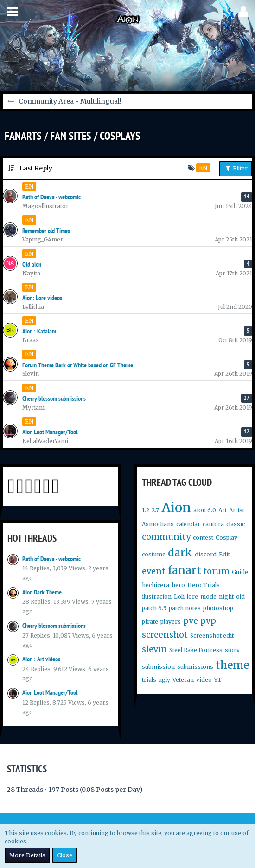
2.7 (155, 510)
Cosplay (226, 538)
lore (192, 597)
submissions (195, 667)
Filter (236, 168)
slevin (154, 649)
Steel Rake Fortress (196, 650)
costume (154, 554)
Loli (179, 597)
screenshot (165, 635)
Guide (240, 572)
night (226, 597)
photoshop (218, 608)
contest (203, 538)
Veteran (183, 680)
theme (232, 665)
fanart (185, 570)
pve (191, 621)
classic (236, 524)
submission (158, 667)
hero (178, 585)
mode (208, 597)
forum (217, 571)
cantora (213, 524)
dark (180, 552)
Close (65, 855)
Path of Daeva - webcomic (51, 559)
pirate (150, 622)
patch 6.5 (154, 608)
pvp (208, 621)
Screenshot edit (212, 636)
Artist (237, 510)
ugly (164, 680)
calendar (188, 524)
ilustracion (157, 597)
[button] (13, 12)
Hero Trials (204, 585)
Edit (224, 554)
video (204, 680)
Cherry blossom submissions (54, 626)
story (232, 650)
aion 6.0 (205, 510)
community (166, 537)
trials (149, 680)
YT (218, 680)
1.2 (146, 510)
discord (206, 554)
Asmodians (158, 524)
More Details (27, 855)
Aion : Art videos (41, 659)
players (171, 622)
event (154, 571)
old (240, 597)
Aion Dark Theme (42, 592)
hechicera (156, 585)
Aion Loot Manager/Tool (50, 692)
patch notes (185, 608)
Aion (176, 508)
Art (223, 510)
